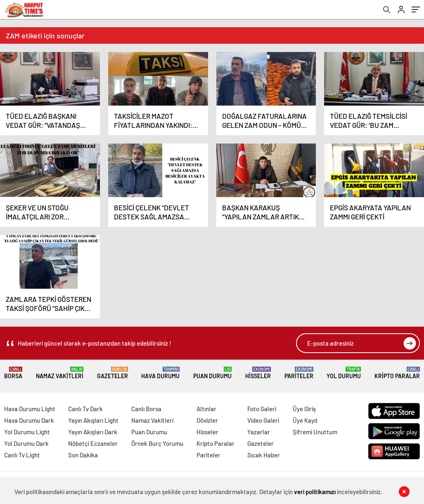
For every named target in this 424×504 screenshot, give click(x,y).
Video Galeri (263, 420)
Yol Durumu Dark (26, 443)
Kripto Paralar (397, 373)
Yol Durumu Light (27, 432)
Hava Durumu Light (30, 409)
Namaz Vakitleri (60, 373)
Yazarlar (259, 432)
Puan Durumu (212, 373)
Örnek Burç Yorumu (157, 443)
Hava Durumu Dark (29, 420)
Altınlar (206, 409)
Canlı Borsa (146, 409)
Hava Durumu (160, 373)
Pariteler (299, 373)
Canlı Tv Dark (85, 409)
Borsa (13, 373)
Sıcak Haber (264, 455)
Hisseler (258, 373)
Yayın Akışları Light (93, 420)
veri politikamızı (315, 492)
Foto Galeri (262, 409)
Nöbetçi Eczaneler (93, 443)
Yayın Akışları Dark (93, 432)
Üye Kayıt (305, 420)
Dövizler (207, 420)
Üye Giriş (304, 409)
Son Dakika (83, 455)
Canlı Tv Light (22, 455)
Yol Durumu (344, 373)
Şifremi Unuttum (315, 432)
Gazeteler (113, 373)
